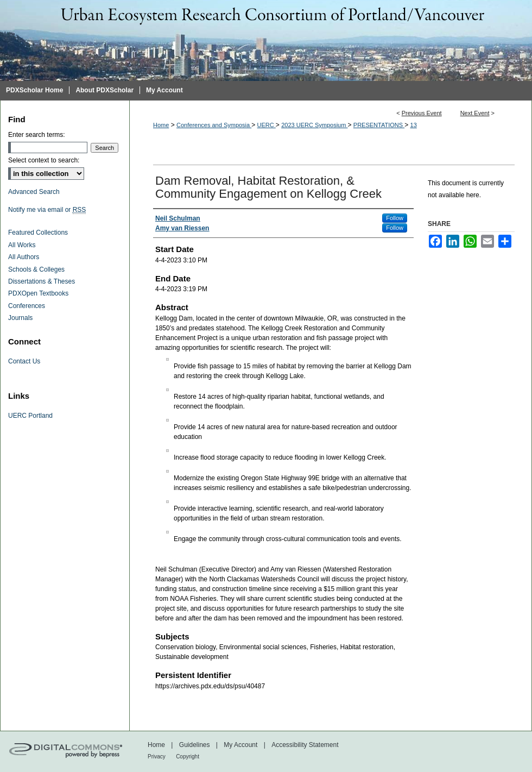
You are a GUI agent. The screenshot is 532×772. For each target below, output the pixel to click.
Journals (20, 318)
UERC (267, 125)
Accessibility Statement (305, 745)
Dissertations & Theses (42, 281)
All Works (22, 245)
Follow (395, 218)
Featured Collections (38, 233)
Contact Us (24, 361)
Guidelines (195, 745)
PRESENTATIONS (379, 125)
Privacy (157, 757)
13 (414, 125)
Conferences (27, 306)
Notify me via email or (47, 210)
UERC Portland (30, 416)
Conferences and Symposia (214, 125)
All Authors (24, 257)
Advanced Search (34, 192)
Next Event (475, 113)
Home (161, 125)
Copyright (188, 757)
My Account (240, 745)
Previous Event (422, 113)
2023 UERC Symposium (314, 125)
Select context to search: (44, 160)
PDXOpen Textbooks (38, 293)
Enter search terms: (37, 135)
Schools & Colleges (36, 269)
